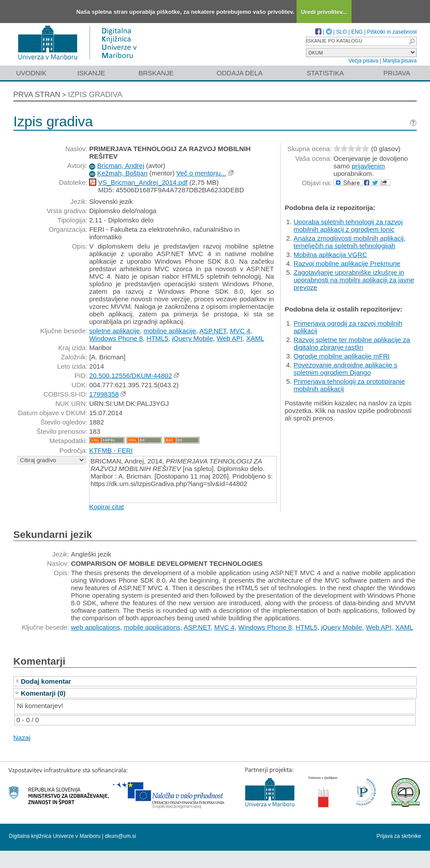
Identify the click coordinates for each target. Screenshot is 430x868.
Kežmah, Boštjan (122, 173)
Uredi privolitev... (324, 12)
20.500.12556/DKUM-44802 (131, 376)
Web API (230, 338)
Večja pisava (363, 61)
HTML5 (157, 338)
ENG (357, 32)
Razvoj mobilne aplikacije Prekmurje (347, 263)
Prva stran (37, 95)
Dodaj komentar (46, 681)
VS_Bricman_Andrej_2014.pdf (143, 182)
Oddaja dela (240, 73)
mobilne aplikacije (170, 331)
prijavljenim (368, 166)
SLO (341, 32)
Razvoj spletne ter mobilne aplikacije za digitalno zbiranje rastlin (352, 343)
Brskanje (156, 73)
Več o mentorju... (201, 173)
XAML (255, 338)
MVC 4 (240, 331)
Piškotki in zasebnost (392, 32)
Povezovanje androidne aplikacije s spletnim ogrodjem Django (345, 369)
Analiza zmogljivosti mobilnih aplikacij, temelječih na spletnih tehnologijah (350, 242)
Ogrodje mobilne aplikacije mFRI (342, 356)
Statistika (325, 73)
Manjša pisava (400, 61)
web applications (96, 627)
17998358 (104, 394)
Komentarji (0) (43, 693)
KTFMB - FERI (111, 450)
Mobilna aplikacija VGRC (330, 255)
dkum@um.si (121, 836)
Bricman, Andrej (121, 165)
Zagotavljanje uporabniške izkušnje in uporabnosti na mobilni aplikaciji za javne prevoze (354, 280)
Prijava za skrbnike (399, 836)
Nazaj (22, 738)
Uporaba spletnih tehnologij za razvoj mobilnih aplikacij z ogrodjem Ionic (348, 226)
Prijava (397, 73)
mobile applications (152, 627)
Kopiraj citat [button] (106, 507)
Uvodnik (31, 73)
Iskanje (91, 73)
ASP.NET (213, 331)
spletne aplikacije (114, 331)
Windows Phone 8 (116, 338)
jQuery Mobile (193, 338)
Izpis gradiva (95, 95)
